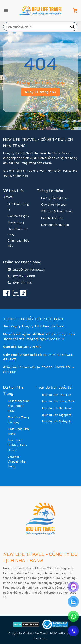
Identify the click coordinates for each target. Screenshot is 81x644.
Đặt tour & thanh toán (57, 211)
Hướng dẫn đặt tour (55, 198)
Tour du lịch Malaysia (56, 421)
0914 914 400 (23, 283)
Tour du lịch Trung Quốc (58, 401)
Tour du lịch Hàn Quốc (57, 408)
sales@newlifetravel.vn (29, 269)
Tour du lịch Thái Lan (56, 395)
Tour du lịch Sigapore (56, 415)
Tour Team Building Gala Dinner (17, 445)
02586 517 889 (24, 276)
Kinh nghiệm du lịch (55, 225)
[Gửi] (73, 26)
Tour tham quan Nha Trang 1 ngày (19, 406)
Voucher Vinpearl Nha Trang (17, 461)
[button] (6, 10)
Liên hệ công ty (18, 216)
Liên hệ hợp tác (52, 218)
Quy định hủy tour (54, 204)
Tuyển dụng (16, 222)
